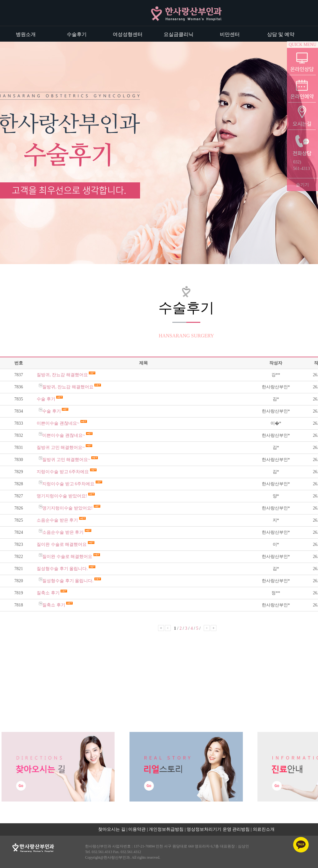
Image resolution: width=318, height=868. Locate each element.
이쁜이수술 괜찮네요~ (59, 423)
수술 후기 (46, 399)
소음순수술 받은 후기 (58, 520)
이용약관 (137, 829)
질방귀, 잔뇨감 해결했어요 (63, 375)
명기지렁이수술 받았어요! (62, 496)
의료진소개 (264, 829)
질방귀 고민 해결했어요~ (61, 448)
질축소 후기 (49, 593)
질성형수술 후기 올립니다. (63, 569)
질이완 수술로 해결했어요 (62, 544)
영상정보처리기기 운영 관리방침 (218, 829)
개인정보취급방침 (166, 829)
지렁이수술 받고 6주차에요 (63, 472)
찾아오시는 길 (112, 829)
